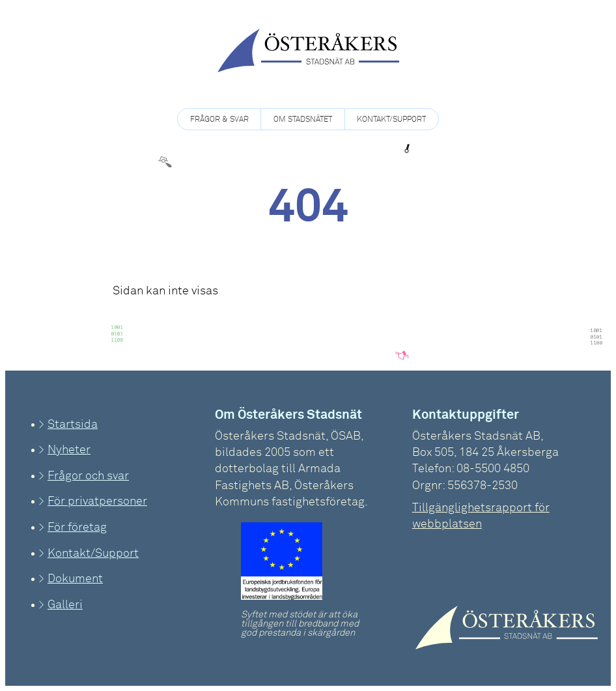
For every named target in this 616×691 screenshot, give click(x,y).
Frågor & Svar (219, 120)
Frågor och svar (88, 476)
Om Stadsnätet (303, 120)
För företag (77, 528)
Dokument (75, 579)
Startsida (73, 425)
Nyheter (69, 450)
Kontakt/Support (391, 120)
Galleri (65, 605)
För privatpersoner (97, 501)
